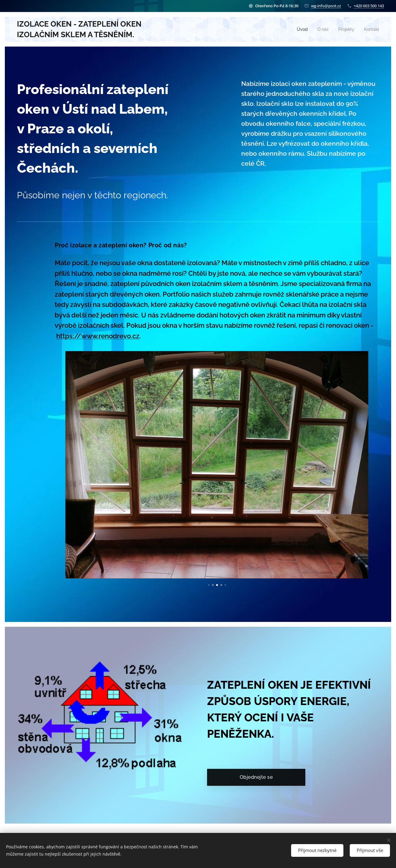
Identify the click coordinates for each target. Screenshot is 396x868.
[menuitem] (299, 29)
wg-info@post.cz (326, 6)
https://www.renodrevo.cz (98, 336)
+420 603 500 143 (369, 6)
